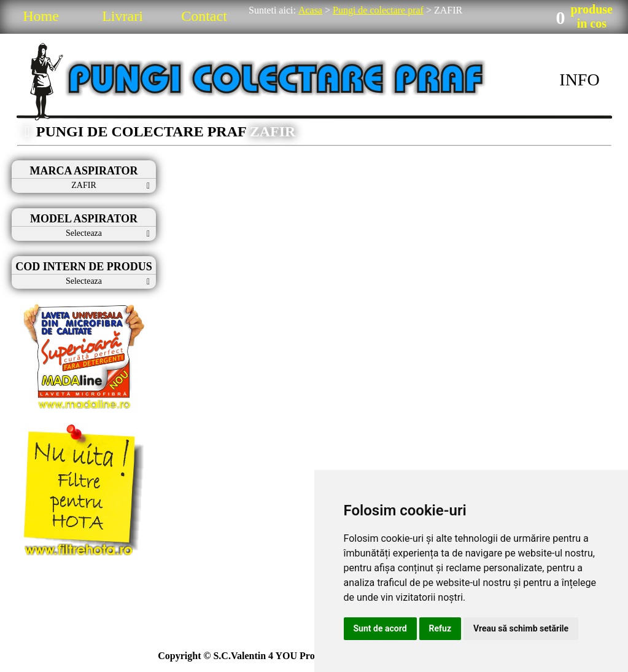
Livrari (122, 16)
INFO (579, 80)
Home (41, 16)
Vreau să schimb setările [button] (521, 628)
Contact (204, 16)
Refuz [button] (440, 628)
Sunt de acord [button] (380, 628)
